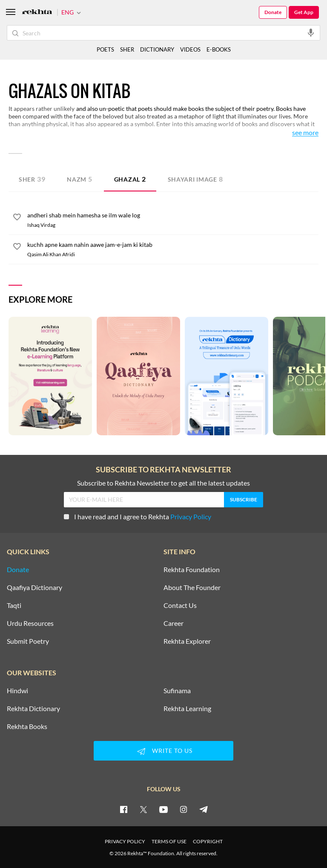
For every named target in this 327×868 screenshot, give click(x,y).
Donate (273, 12)
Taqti (14, 605)
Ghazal (130, 179)
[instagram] (184, 809)
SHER (127, 49)
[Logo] (37, 13)
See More (305, 133)
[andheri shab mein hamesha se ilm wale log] (173, 215)
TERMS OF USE (169, 841)
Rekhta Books (27, 726)
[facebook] (123, 809)
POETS (105, 49)
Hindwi (17, 691)
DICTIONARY (157, 49)
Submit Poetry (28, 641)
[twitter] (143, 809)
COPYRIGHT (208, 841)
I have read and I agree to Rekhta (138, 516)
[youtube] (163, 809)
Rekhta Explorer (187, 641)
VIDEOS (190, 49)
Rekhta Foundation (192, 570)
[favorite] (17, 218)
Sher (32, 179)
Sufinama (177, 691)
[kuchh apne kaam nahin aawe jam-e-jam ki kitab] (173, 245)
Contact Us (180, 605)
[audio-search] (311, 32)
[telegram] (204, 809)
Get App (304, 12)
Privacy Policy (191, 516)
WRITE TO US (163, 751)
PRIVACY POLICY (125, 841)
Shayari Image (195, 179)
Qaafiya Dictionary (34, 587)
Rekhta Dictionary (33, 709)
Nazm (80, 179)
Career (174, 623)
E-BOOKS (219, 49)
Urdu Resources (30, 623)
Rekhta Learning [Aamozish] (187, 709)
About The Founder (192, 587)
